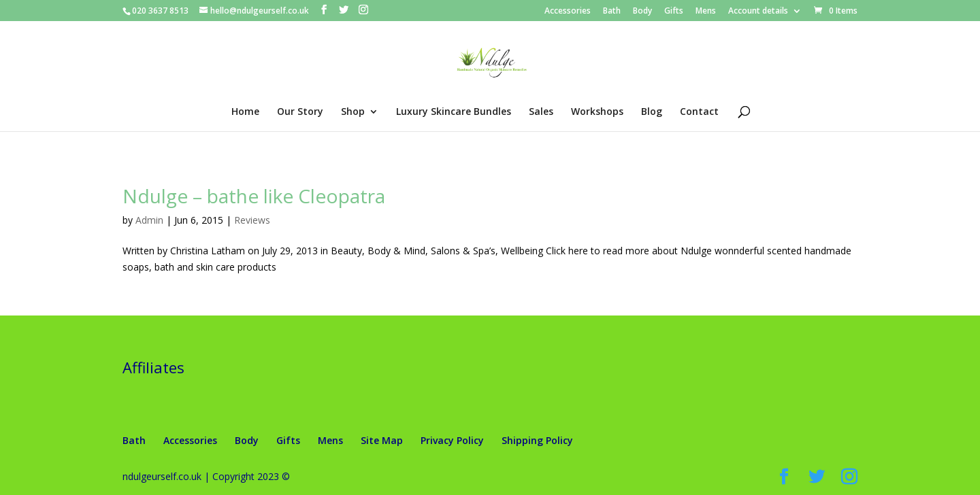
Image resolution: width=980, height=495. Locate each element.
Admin (149, 220)
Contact (699, 112)
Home (245, 112)
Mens (706, 12)
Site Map (382, 440)
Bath (612, 12)
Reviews (252, 220)
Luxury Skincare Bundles (454, 112)
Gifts (674, 12)
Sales (541, 112)
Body (642, 12)
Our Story (300, 112)
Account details (758, 12)
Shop (353, 112)
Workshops (597, 112)
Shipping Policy (537, 440)
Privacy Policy (452, 440)
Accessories (568, 12)
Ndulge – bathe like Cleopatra (254, 196)
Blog (652, 112)
